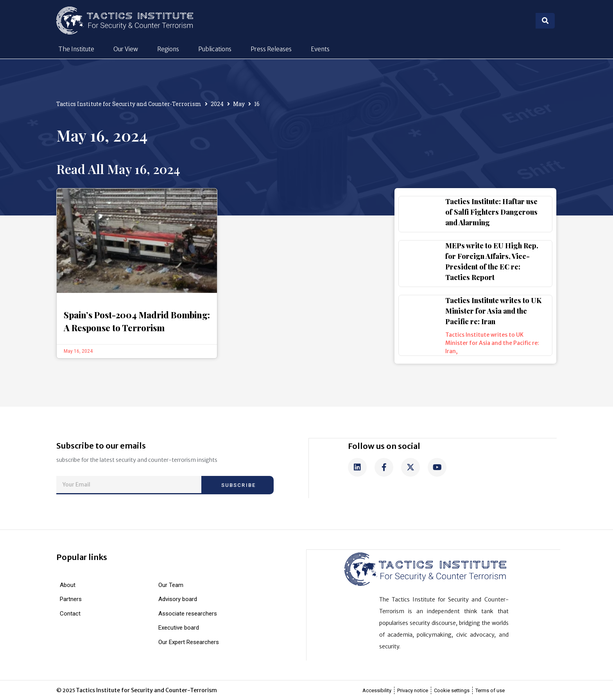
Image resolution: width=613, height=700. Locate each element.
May (239, 104)
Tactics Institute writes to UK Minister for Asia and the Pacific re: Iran (493, 311)
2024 (217, 104)
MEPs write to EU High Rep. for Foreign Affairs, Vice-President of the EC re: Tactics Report (492, 261)
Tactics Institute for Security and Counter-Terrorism (129, 104)
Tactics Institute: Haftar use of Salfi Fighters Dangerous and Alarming (491, 212)
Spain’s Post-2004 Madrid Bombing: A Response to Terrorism (137, 321)
